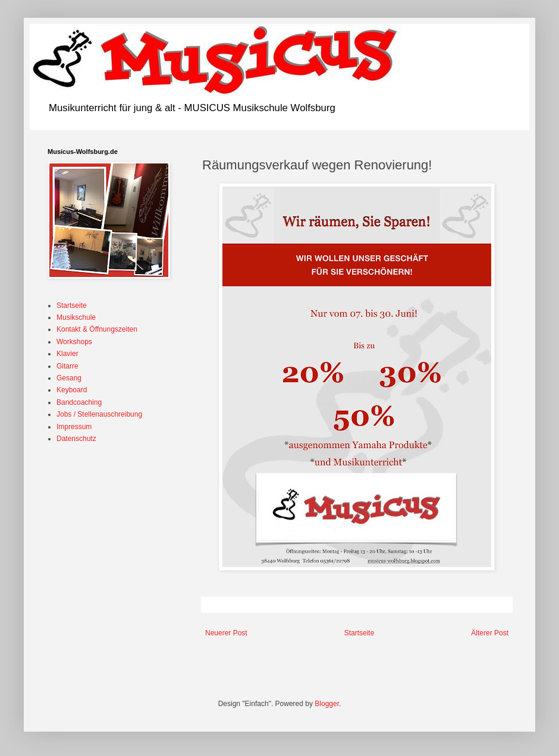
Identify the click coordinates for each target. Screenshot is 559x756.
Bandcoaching (79, 402)
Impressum (74, 427)
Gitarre (67, 366)
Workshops (74, 342)
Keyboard (72, 390)
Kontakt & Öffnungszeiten (97, 329)
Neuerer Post (226, 633)
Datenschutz (76, 439)
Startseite (359, 633)
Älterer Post (490, 633)
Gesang (69, 378)
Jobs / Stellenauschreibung (99, 414)
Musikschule (76, 317)
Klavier (67, 354)
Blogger (327, 704)
